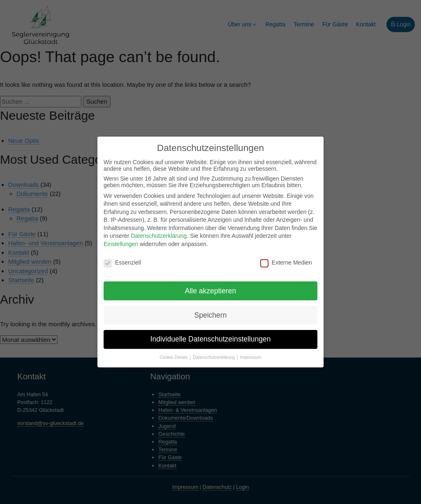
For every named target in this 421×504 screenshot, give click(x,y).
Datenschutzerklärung (159, 236)
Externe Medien (286, 262)
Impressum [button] (251, 357)
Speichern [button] (211, 315)
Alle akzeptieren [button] (211, 291)
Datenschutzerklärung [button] (214, 357)
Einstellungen (121, 244)
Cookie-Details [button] (174, 357)
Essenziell (122, 262)
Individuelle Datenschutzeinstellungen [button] (211, 339)
